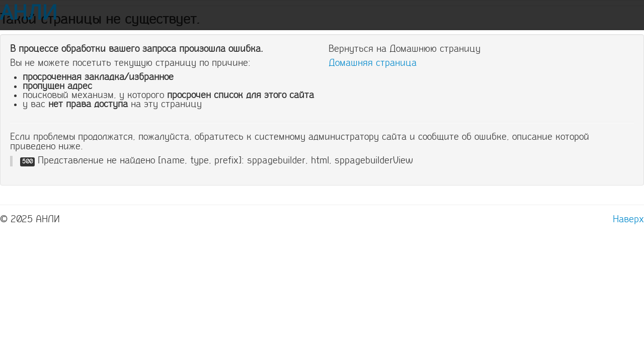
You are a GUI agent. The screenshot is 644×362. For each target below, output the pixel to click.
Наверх (628, 219)
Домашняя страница (373, 63)
